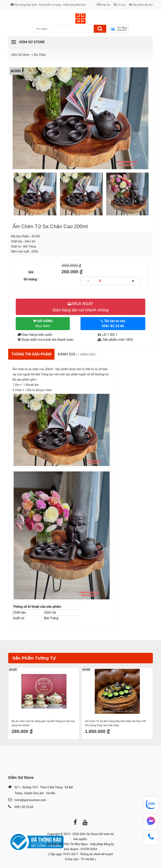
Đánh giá (77, 354)
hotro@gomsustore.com (30, 800)
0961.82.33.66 (24, 807)
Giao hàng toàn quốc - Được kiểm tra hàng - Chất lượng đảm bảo (48, 5)
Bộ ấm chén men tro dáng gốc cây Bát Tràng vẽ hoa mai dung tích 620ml (43, 723)
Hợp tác (104, 5)
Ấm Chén (40, 55)
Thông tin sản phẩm (31, 354)
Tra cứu (120, 5)
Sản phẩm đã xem (141, 5)
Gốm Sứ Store (20, 55)
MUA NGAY (80, 307)
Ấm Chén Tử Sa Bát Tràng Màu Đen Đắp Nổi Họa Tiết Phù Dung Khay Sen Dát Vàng (115, 723)
